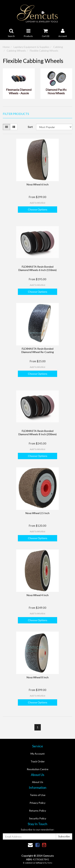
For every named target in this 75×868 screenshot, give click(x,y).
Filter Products (16, 114)
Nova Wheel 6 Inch (38, 184)
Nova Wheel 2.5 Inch (37, 513)
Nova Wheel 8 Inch (38, 677)
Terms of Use (38, 795)
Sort (30, 127)
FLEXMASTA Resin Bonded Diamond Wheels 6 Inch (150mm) (37, 268)
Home (6, 47)
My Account (38, 754)
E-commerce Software (34, 863)
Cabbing (58, 47)
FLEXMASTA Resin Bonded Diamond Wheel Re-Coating (38, 350)
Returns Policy (37, 811)
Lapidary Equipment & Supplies (31, 47)
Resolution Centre (38, 769)
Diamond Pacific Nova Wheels (56, 91)
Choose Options (38, 209)
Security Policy (38, 818)
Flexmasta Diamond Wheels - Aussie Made (19, 91)
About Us (38, 782)
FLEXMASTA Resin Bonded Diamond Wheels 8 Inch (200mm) (37, 433)
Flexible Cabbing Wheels (44, 51)
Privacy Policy (37, 803)
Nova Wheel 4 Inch (38, 595)
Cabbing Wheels (16, 51)
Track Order (38, 761)
